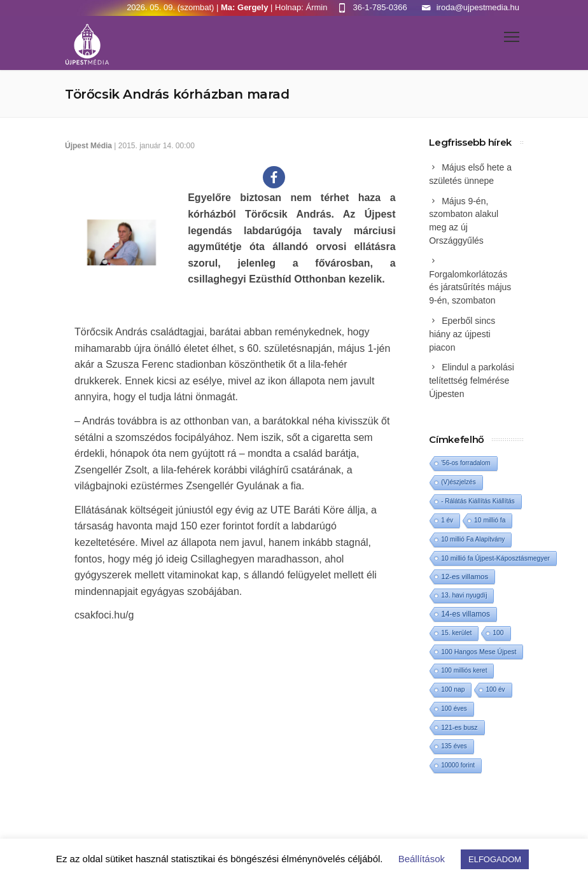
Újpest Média (88, 146)
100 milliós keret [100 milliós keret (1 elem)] (464, 670)
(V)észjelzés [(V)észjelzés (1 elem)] (458, 482)
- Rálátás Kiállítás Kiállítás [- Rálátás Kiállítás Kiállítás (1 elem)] (478, 501)
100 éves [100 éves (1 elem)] (454, 709)
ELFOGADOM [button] (495, 859)
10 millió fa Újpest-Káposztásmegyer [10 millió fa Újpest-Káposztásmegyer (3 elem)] (495, 558)
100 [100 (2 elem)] (498, 633)
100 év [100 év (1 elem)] (495, 689)
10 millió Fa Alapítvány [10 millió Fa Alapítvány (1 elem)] (473, 539)
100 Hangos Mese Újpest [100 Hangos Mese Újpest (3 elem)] (479, 652)
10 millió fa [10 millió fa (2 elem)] (490, 520)
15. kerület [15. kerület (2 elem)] (456, 633)
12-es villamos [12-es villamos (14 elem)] (465, 576)
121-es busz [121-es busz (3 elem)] (459, 727)
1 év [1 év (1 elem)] (447, 520)
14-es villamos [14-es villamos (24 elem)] (465, 614)
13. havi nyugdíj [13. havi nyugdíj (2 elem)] (464, 595)
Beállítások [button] (422, 859)
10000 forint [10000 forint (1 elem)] (458, 765)
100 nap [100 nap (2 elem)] (453, 689)
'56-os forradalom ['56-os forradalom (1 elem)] (466, 463)
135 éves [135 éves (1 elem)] (454, 746)
